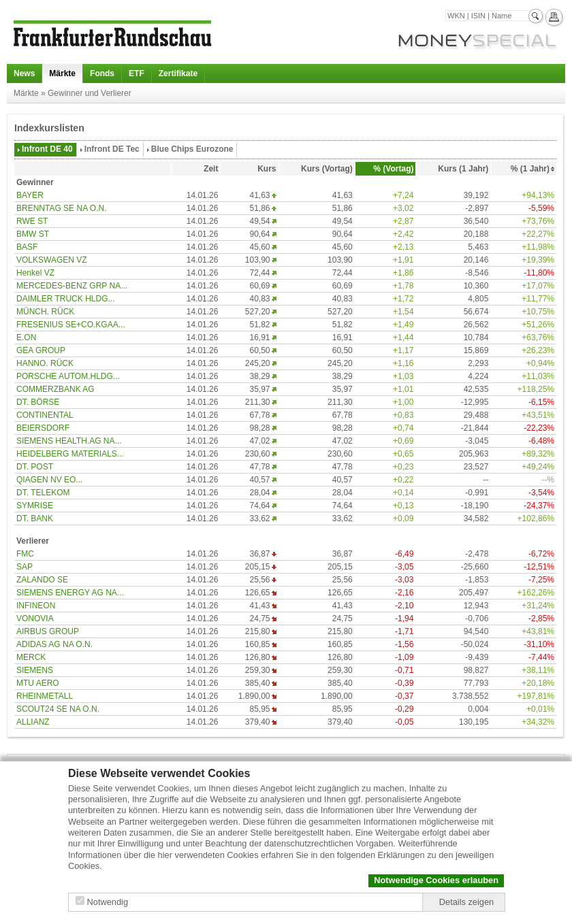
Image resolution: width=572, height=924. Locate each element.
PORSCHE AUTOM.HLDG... (68, 376)
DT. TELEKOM (43, 493)
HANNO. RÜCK (45, 363)
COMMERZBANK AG (55, 389)
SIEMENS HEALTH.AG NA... (69, 441)
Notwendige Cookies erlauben (436, 880)
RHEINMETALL (45, 696)
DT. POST (35, 467)
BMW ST (33, 234)
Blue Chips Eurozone (192, 149)
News (24, 73)
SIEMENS (35, 670)
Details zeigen (466, 902)
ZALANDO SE (42, 580)
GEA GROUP (41, 350)
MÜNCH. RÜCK (45, 312)
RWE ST (32, 221)
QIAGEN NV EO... (49, 480)
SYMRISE (35, 506)
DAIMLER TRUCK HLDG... (65, 299)
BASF (27, 247)
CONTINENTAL (45, 415)
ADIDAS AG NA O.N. (54, 644)
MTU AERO (38, 683)
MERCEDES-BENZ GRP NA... (72, 286)
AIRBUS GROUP (48, 631)
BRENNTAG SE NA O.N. (61, 208)
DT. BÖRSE (38, 402)
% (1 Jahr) (530, 169)
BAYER (30, 195)
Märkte (62, 73)
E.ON (26, 337)
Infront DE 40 (47, 149)
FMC (25, 554)
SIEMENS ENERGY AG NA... (70, 593)
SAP (25, 567)
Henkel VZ (35, 273)
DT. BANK (35, 518)
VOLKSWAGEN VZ (52, 260)
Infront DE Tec (112, 149)
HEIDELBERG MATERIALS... (70, 454)
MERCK (31, 657)
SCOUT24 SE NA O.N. (58, 709)
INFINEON (36, 606)
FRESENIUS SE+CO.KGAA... (71, 325)
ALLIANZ (33, 722)
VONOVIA (35, 618)
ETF (137, 73)
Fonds (102, 73)
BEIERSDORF (43, 428)
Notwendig (108, 902)
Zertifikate (178, 73)
